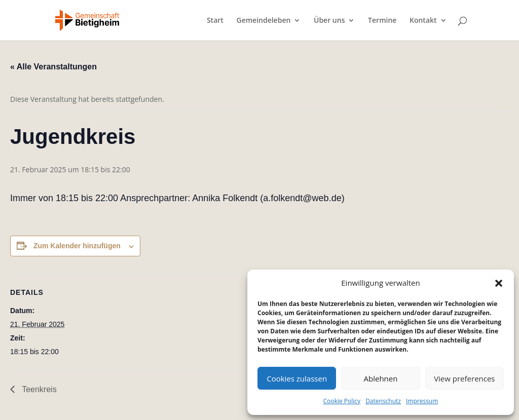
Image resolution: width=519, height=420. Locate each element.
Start (215, 21)
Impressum (422, 401)
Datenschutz (383, 401)
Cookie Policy (342, 401)
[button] (499, 283)
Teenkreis (38, 389)
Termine (382, 21)
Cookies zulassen (297, 378)
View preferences (464, 378)
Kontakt (423, 21)
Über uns (329, 21)
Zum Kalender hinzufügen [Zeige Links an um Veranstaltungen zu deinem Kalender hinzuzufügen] (77, 246)
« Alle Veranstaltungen (53, 67)
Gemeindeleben (263, 21)
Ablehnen (381, 378)
